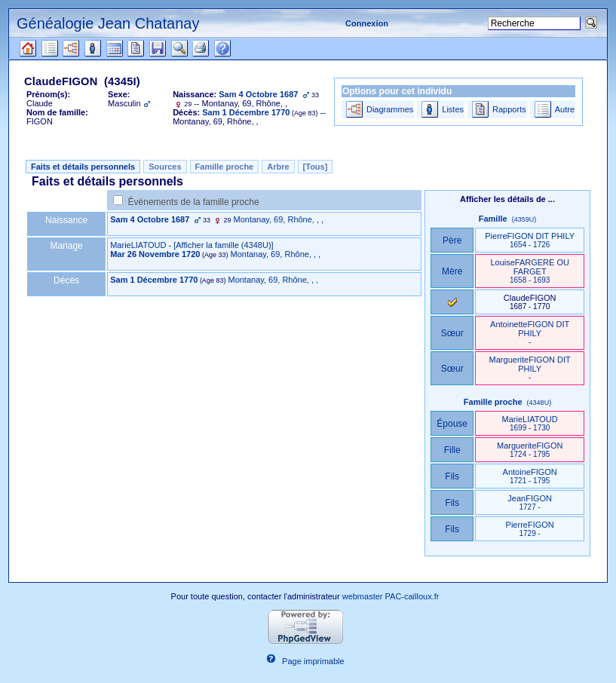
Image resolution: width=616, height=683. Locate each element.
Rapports (509, 109)
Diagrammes (390, 109)
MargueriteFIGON (530, 450)
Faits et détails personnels (83, 167)
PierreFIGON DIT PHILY (530, 240)
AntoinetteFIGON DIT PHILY (530, 333)
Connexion (367, 23)
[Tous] (316, 167)
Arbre (278, 167)
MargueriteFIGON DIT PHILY (530, 368)
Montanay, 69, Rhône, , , (278, 219)
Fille (452, 450)
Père (452, 240)
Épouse (452, 424)
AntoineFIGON (530, 476)
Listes (453, 109)
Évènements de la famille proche (194, 202)
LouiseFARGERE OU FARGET (530, 271)
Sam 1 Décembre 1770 (154, 280)
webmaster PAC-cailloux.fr (391, 596)
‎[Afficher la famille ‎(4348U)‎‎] (223, 245)
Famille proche (225, 167)
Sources (165, 167)
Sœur (452, 333)
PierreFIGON (530, 529)
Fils (452, 476)
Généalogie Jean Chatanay (108, 23)
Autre (565, 109)
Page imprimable (313, 661)
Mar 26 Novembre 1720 (155, 254)
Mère (452, 271)
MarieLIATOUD (138, 245)
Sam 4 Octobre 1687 (150, 219)
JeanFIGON (530, 502)
